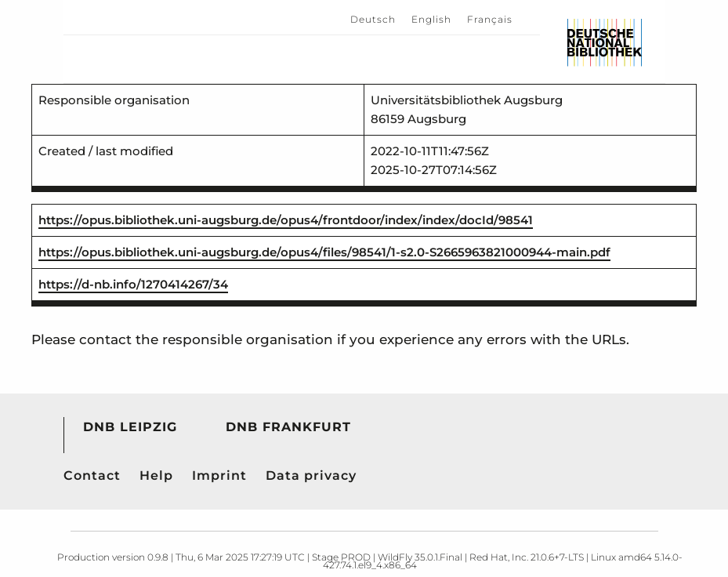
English (431, 19)
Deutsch (373, 19)
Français (490, 19)
